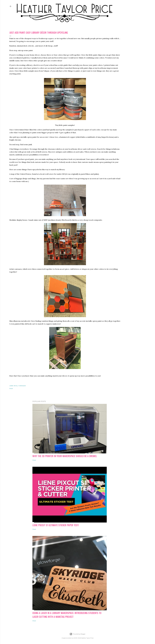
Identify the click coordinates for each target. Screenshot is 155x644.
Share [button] (11, 388)
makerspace (22, 386)
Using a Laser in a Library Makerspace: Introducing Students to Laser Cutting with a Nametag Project (67, 615)
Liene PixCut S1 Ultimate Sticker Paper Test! (56, 525)
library (16, 386)
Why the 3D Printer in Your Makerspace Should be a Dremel (65, 456)
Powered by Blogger (78, 634)
